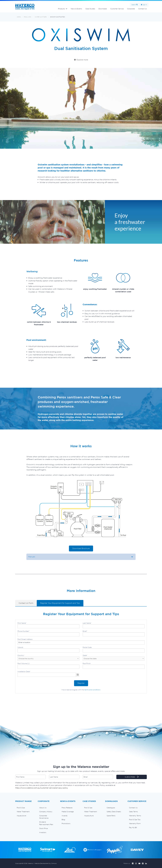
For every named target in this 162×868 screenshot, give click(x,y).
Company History (46, 812)
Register (81, 683)
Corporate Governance (44, 817)
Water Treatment (23, 812)
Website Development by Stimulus (46, 863)
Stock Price (43, 828)
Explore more (81, 60)
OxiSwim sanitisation (58, 17)
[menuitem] (25, 808)
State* (114, 658)
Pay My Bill (133, 828)
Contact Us (143, 9)
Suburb (48, 650)
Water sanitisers (41, 17)
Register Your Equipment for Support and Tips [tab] (60, 603)
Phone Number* (48, 633)
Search (134, 5)
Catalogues (111, 808)
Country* (48, 658)
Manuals (32, 557)
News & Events (76, 9)
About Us (43, 808)
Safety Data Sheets (114, 812)
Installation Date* (48, 674)
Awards (65, 816)
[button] (78, 675)
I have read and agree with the (81, 690)
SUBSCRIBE (132, 777)
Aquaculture (21, 816)
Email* (114, 633)
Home (19, 17)
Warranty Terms (135, 816)
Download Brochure (81, 548)
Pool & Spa (28, 17)
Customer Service (117, 9)
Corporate (131, 9)
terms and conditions (92, 690)
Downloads (103, 9)
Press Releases (67, 808)
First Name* (48, 625)
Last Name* (114, 625)
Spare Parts (111, 816)
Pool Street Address (81, 641)
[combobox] (47, 675)
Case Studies (90, 9)
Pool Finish (114, 666)
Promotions (66, 823)
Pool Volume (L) (48, 666)
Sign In (145, 5)
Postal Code (114, 650)
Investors (43, 832)
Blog (63, 820)
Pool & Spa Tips (135, 820)
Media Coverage (68, 812)
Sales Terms (133, 812)
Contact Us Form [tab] (26, 603)
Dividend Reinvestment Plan (46, 823)
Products (61, 9)
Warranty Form (135, 823)
